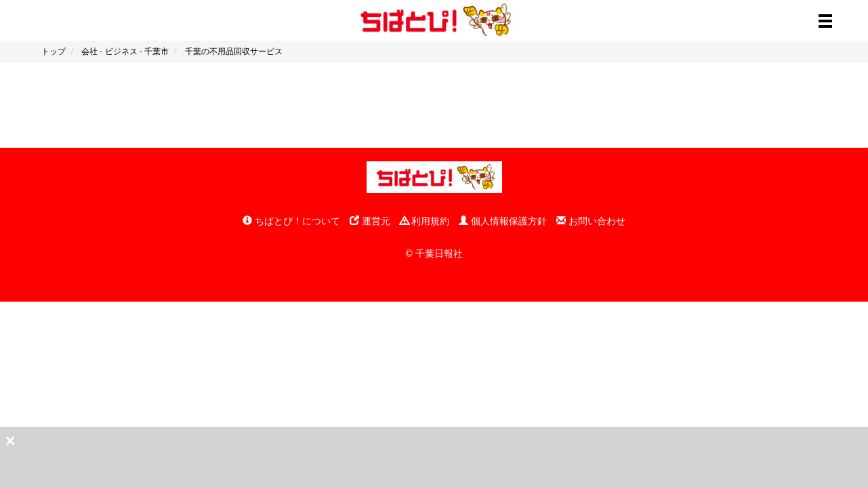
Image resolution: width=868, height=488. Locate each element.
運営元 (370, 221)
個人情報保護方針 (503, 221)
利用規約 (425, 221)
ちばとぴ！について (291, 221)
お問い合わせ (591, 221)
